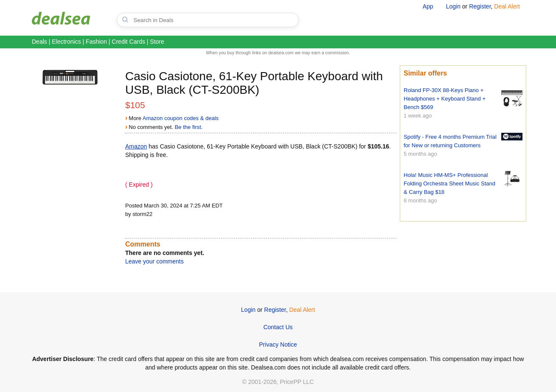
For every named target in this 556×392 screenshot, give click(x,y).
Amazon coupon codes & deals (181, 118)
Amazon (136, 146)
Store (157, 42)
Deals (39, 42)
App (428, 6)
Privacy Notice (278, 344)
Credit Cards (128, 42)
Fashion (96, 42)
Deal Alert (507, 6)
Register (480, 6)
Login (453, 6)
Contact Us (278, 327)
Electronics (66, 42)
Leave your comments (154, 261)
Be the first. (189, 127)
